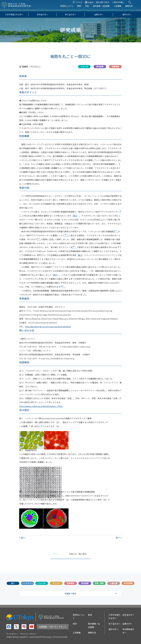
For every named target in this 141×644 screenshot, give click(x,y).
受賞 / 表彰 (99, 583)
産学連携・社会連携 (104, 8)
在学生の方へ (42, 14)
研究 (90, 8)
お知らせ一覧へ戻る (78, 554)
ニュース (42, 583)
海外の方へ (127, 14)
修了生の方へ (70, 14)
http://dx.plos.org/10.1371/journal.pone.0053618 (48, 327)
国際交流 (132, 8)
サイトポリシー (12, 634)
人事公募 (114, 583)
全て (13, 583)
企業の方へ (99, 14)
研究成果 (85, 583)
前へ (23, 538)
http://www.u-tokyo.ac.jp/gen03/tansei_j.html (41, 406)
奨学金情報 (128, 583)
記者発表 (70, 583)
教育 (82, 8)
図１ (75, 216)
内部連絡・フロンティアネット (53, 627)
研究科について (69, 8)
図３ (55, 275)
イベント (56, 583)
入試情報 (120, 8)
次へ (118, 538)
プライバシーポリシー (28, 634)
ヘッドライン (27, 583)
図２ (80, 255)
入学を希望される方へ (14, 14)
